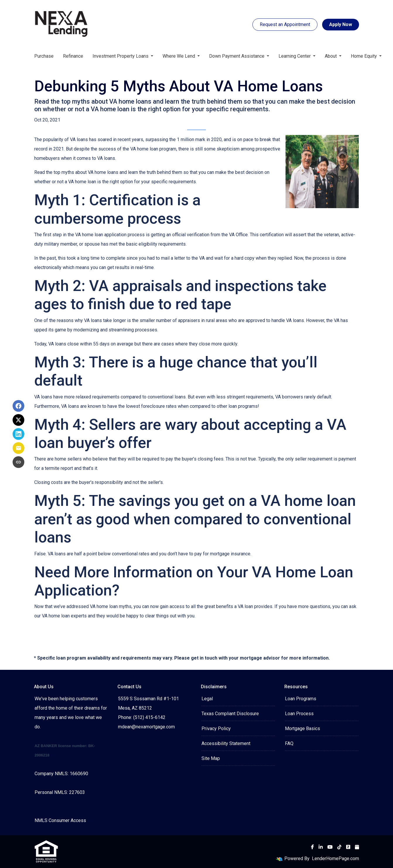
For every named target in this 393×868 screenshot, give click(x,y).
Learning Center (295, 56)
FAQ (289, 743)
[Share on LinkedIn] (18, 434)
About (331, 56)
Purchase (44, 56)
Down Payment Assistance (237, 56)
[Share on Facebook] (18, 406)
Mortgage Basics (303, 729)
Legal (207, 699)
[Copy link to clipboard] (18, 462)
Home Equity (364, 56)
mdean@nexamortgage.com (146, 727)
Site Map (211, 758)
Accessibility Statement (226, 743)
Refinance (73, 56)
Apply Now (341, 24)
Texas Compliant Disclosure (230, 714)
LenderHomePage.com (335, 858)
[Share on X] (18, 420)
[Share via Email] (18, 448)
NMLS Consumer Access (60, 820)
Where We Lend (179, 56)
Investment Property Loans (121, 56)
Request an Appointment (285, 24)
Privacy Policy (216, 729)
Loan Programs (301, 699)
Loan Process (299, 714)
